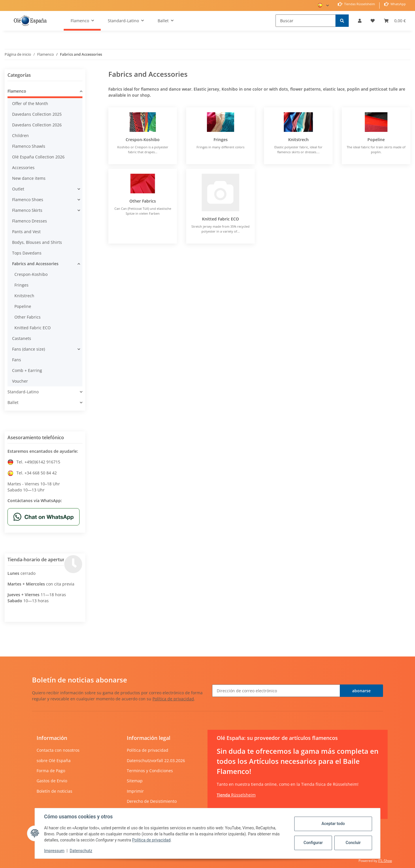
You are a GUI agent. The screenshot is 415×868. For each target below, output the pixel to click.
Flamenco (17, 91)
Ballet (13, 402)
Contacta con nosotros (58, 750)
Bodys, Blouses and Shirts (37, 242)
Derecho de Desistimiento (152, 801)
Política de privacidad (173, 699)
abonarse (361, 691)
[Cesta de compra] (395, 21)
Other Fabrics (143, 201)
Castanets (22, 338)
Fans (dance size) (29, 349)
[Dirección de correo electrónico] (276, 691)
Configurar (313, 843)
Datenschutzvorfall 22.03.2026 (156, 761)
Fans (17, 360)
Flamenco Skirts (27, 210)
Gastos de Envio (52, 781)
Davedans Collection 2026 (37, 125)
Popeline (376, 140)
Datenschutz (81, 851)
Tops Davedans (27, 253)
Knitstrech (298, 140)
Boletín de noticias (54, 791)
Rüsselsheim (236, 795)
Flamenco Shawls (29, 146)
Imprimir (135, 791)
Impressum (54, 851)
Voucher (20, 381)
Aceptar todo (333, 824)
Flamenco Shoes (28, 200)
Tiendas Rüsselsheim (359, 4)
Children (20, 135)
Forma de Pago (51, 771)
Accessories (23, 168)
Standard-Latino (23, 392)
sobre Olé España (54, 761)
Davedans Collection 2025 (37, 114)
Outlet (18, 189)
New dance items (29, 178)
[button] (360, 21)
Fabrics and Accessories (35, 264)
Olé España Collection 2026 (38, 157)
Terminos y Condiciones (150, 771)
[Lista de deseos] (373, 21)
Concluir (353, 843)
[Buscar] (306, 21)
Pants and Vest (26, 232)
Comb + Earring (27, 370)
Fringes (221, 140)
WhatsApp (398, 4)
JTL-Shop (385, 861)
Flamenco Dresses (30, 221)
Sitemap (135, 781)
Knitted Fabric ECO (220, 219)
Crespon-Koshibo (143, 140)
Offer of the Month (30, 103)
